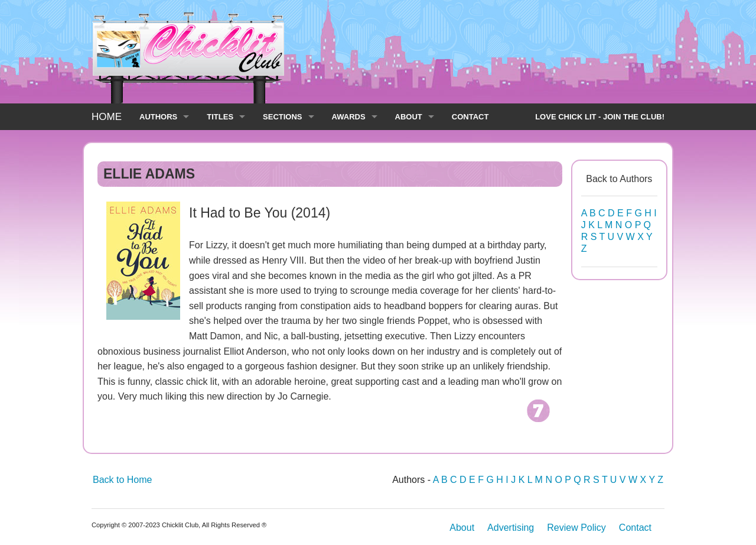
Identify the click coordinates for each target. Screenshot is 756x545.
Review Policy (576, 528)
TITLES (220, 117)
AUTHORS (158, 117)
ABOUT (409, 117)
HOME (107, 117)
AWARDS (349, 117)
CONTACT (470, 117)
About (462, 528)
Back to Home (122, 480)
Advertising (511, 528)
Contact (635, 528)
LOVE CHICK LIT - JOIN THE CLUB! (600, 117)
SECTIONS (282, 117)
